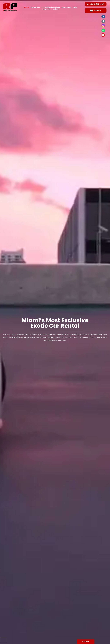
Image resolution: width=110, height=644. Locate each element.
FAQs (75, 7)
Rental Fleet (36, 7)
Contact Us (47, 9)
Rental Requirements (52, 7)
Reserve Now (66, 7)
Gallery (56, 9)
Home (27, 7)
